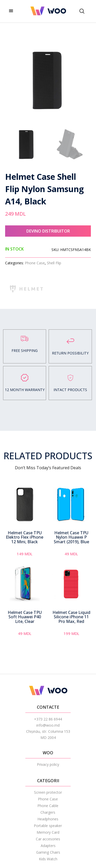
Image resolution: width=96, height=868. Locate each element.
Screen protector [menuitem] (48, 792)
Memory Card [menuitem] (48, 832)
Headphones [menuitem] (48, 819)
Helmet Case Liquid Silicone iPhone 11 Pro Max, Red (71, 617)
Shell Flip (54, 263)
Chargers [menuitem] (48, 812)
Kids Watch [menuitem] (48, 859)
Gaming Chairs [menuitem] (48, 852)
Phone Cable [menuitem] (48, 806)
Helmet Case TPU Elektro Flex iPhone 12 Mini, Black (25, 537)
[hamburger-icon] (11, 11)
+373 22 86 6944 (48, 719)
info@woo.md (48, 725)
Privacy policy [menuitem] (48, 764)
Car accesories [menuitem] (48, 839)
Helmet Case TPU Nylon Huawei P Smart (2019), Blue (71, 537)
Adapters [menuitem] (48, 846)
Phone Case (35, 263)
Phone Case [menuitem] (48, 799)
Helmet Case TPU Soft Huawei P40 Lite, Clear (25, 617)
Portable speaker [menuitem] (48, 826)
